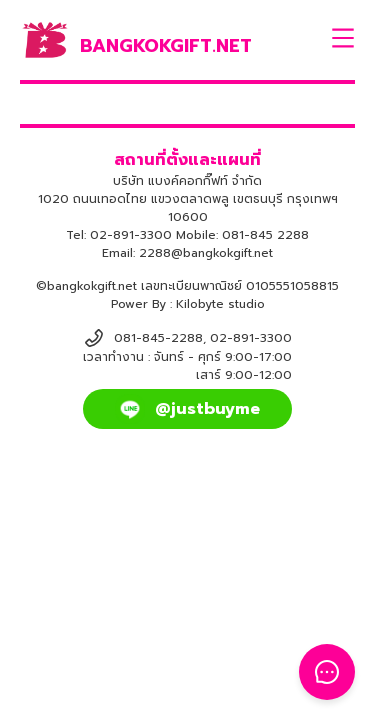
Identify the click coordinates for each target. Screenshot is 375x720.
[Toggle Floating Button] (327, 672)
